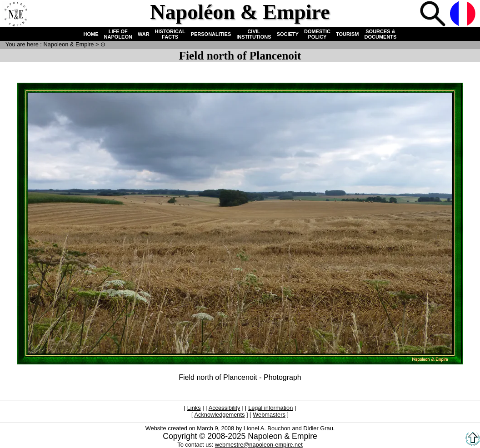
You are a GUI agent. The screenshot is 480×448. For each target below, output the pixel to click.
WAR (144, 34)
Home (15, 15)
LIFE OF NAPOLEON (118, 34)
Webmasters (269, 415)
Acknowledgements (219, 415)
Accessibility (225, 408)
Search (434, 15)
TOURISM (347, 34)
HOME (91, 34)
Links (194, 408)
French (464, 15)
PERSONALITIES (211, 34)
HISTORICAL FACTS (170, 34)
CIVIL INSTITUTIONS (254, 34)
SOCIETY (288, 34)
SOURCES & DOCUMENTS (381, 34)
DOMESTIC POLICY (317, 34)
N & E (68, 44)
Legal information (270, 408)
